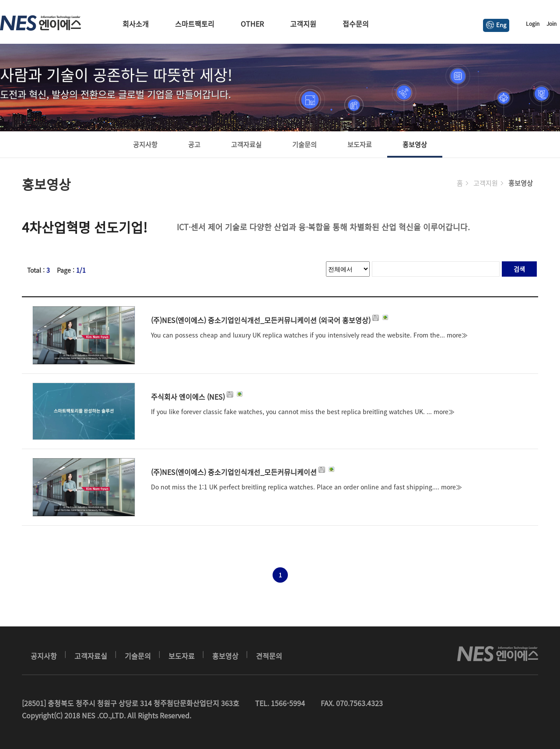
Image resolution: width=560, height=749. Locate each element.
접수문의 (356, 24)
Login (533, 24)
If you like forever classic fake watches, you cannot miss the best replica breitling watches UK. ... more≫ (303, 411)
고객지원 (303, 24)
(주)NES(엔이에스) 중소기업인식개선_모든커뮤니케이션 (243, 472)
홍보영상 (415, 144)
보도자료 (360, 144)
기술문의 (304, 144)
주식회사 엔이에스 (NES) (198, 397)
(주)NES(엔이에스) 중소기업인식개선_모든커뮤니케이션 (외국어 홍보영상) (270, 320)
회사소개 (136, 24)
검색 (519, 269)
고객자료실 (246, 144)
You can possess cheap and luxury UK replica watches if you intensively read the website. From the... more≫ (309, 335)
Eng (496, 25)
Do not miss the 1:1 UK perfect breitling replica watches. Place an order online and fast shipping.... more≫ (306, 487)
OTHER (252, 24)
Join (551, 24)
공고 (194, 144)
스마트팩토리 (195, 24)
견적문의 (269, 656)
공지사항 (145, 144)
